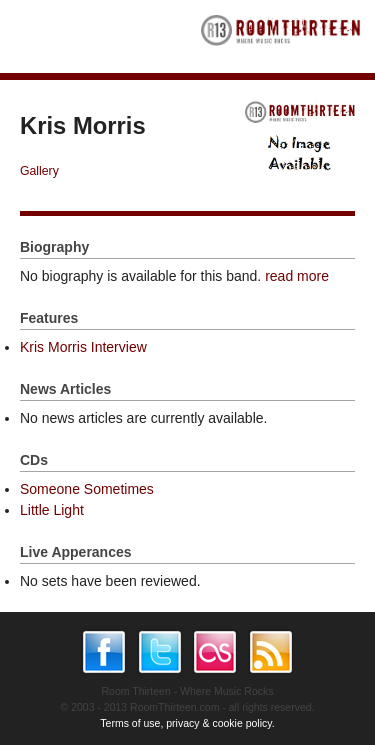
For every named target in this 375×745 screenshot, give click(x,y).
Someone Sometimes (87, 489)
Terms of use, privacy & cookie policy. (187, 723)
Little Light (52, 510)
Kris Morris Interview (83, 347)
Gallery (39, 171)
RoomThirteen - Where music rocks (281, 36)
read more (297, 276)
